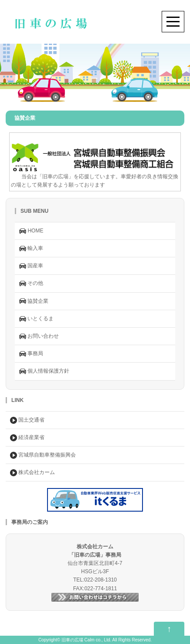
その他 (31, 284)
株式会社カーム (32, 473)
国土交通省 (27, 420)
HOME (31, 231)
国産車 (31, 266)
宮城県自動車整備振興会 (43, 455)
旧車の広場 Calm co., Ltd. (86, 640)
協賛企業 (34, 301)
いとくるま (36, 319)
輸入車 (31, 249)
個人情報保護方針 (44, 371)
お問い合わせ (39, 336)
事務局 (31, 354)
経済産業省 (27, 438)
